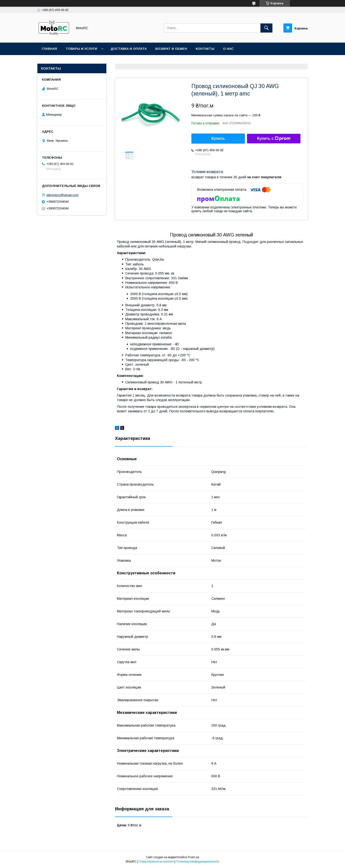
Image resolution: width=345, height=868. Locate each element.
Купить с (274, 139)
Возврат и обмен (171, 49)
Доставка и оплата (129, 49)
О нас (228, 49)
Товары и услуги (81, 49)
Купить (218, 138)
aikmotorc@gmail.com (63, 195)
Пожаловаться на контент (156, 862)
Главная (49, 49)
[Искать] (266, 28)
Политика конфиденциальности (198, 862)
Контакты (205, 49)
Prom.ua (193, 857)
